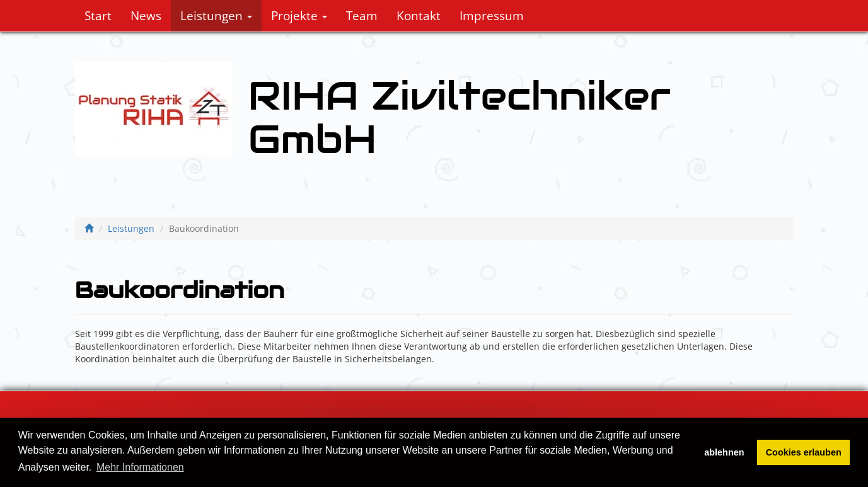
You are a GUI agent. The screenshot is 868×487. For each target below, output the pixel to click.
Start (98, 16)
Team (362, 16)
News (146, 16)
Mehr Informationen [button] (140, 467)
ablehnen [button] (724, 452)
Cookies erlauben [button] (804, 452)
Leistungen (216, 16)
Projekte (299, 16)
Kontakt (419, 16)
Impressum (492, 16)
